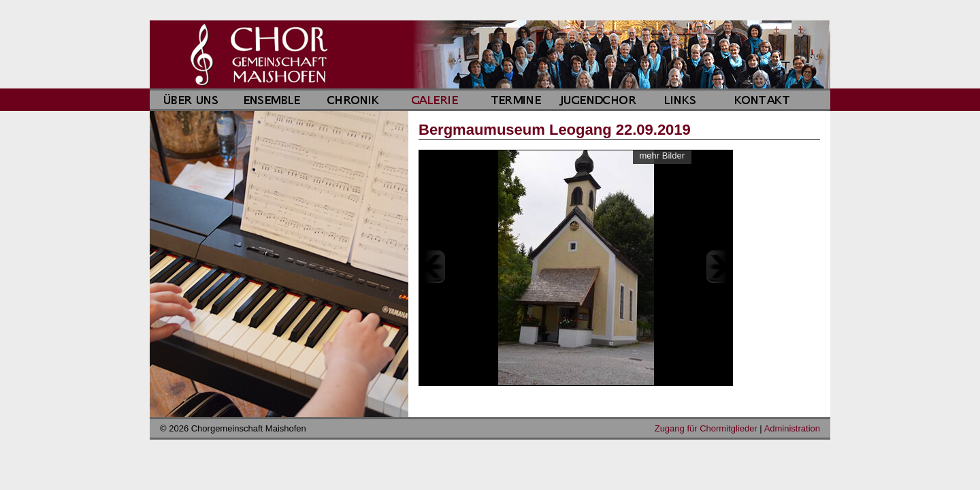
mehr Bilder (662, 156)
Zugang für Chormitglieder (706, 428)
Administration (792, 428)
